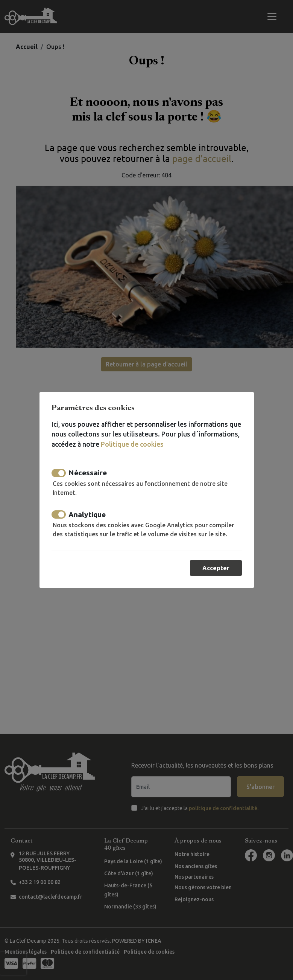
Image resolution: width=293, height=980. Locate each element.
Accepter (216, 568)
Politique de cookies (132, 444)
